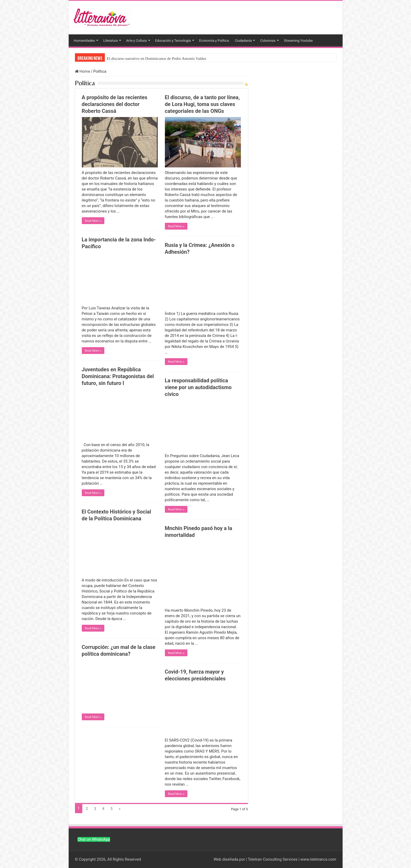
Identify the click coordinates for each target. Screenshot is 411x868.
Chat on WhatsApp (94, 839)
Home (83, 71)
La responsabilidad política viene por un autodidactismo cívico (198, 387)
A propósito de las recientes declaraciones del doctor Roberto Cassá (115, 104)
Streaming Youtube (298, 41)
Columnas (268, 41)
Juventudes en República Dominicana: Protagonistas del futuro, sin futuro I (118, 376)
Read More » (93, 221)
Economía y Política (214, 41)
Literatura (110, 41)
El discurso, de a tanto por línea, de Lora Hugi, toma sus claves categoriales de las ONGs (202, 104)
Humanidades (85, 41)
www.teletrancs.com (318, 859)
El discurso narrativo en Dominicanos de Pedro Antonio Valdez (157, 59)
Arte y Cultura (136, 41)
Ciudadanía (243, 41)
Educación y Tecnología (173, 41)
